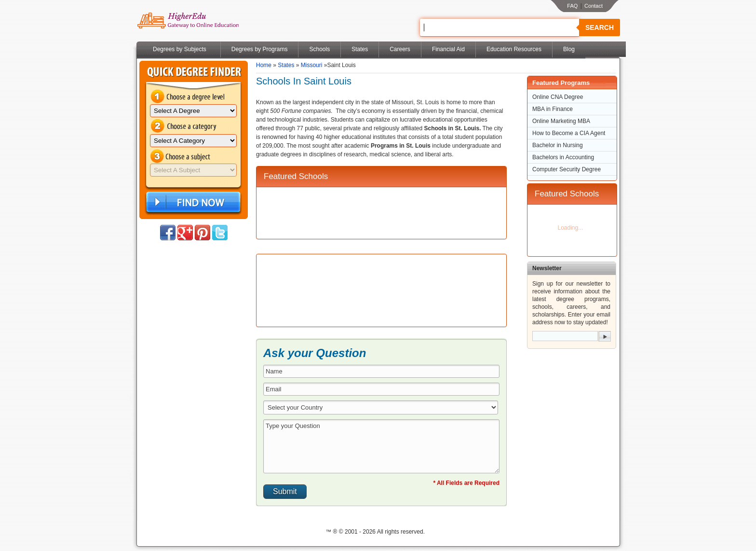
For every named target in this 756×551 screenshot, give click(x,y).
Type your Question (381, 446)
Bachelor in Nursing (558, 145)
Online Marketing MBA (561, 121)
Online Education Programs (188, 21)
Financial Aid (448, 49)
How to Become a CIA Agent (569, 133)
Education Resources (514, 49)
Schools (319, 49)
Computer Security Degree (567, 169)
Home (264, 65)
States (360, 49)
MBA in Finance (553, 109)
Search (600, 28)
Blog (569, 49)
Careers (400, 49)
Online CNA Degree (558, 97)
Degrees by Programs (260, 49)
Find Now (192, 202)
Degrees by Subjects (180, 49)
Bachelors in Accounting (563, 157)
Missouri (312, 65)
